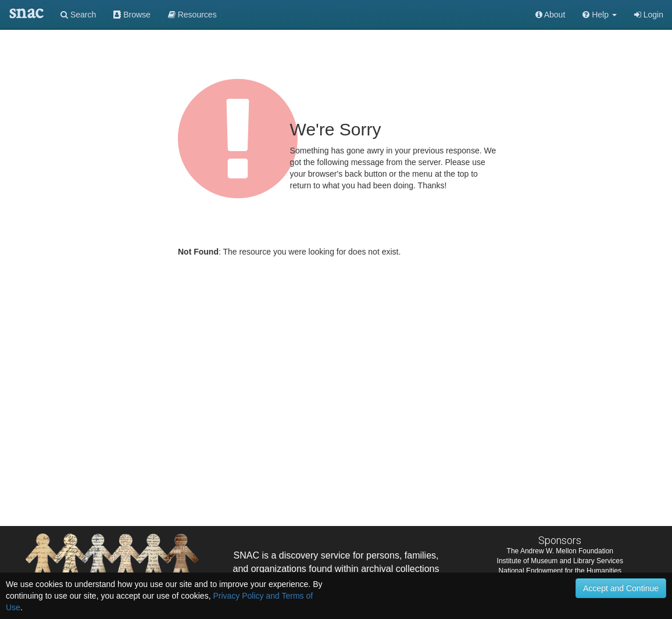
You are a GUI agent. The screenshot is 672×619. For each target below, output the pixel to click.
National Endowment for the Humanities (560, 571)
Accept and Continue (621, 588)
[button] (600, 15)
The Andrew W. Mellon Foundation (560, 551)
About (551, 15)
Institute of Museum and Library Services (560, 561)
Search (78, 15)
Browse (132, 15)
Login (649, 15)
